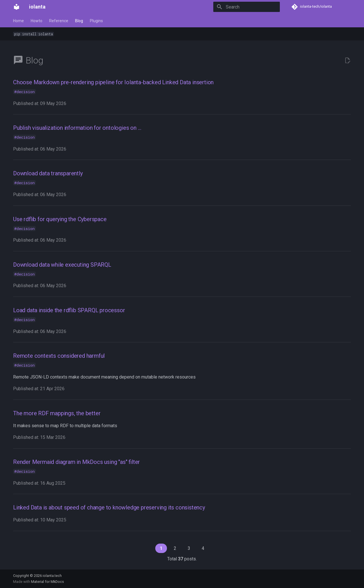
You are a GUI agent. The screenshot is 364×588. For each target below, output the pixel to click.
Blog (79, 21)
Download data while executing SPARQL (62, 265)
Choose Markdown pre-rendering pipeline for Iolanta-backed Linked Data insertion (113, 82)
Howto (37, 21)
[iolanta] (16, 7)
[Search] (247, 7)
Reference (59, 21)
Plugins (96, 21)
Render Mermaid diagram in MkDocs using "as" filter (76, 462)
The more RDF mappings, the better (57, 413)
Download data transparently (48, 173)
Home (18, 21)
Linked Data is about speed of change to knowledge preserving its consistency (109, 507)
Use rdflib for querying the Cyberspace (60, 219)
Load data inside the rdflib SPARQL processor (69, 310)
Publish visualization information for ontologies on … (77, 128)
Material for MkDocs (47, 582)
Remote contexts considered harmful (59, 356)
